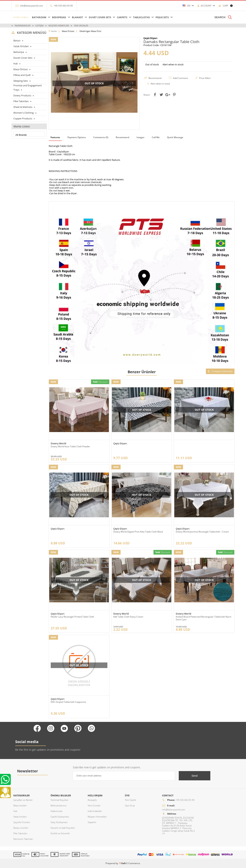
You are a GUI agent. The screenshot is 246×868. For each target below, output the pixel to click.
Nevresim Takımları (23, 839)
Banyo (17, 40)
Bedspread (59, 17)
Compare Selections (220, 371)
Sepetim (92, 822)
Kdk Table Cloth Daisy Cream (128, 617)
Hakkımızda (56, 811)
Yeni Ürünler (81, 26)
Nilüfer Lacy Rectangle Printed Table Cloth (72, 617)
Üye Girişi (130, 806)
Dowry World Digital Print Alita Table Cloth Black (138, 532)
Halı (16, 63)
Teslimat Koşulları (59, 800)
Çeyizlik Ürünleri (22, 822)
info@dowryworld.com (31, 6)
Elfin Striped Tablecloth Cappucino (68, 702)
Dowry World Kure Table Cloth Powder (70, 446)
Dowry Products (22, 95)
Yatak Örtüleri (21, 46)
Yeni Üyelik (130, 800)
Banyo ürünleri (21, 828)
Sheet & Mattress (23, 107)
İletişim (39, 26)
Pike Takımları (21, 101)
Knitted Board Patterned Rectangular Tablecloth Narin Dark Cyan (204, 618)
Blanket (77, 17)
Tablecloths (141, 17)
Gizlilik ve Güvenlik (60, 833)
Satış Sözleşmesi (59, 822)
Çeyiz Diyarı (120, 443)
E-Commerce (133, 863)
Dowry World (58, 443)
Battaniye (19, 52)
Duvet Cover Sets (100, 17)
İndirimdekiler (23, 26)
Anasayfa (92, 800)
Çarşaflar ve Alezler (23, 800)
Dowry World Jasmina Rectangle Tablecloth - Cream (202, 532)
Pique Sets (162, 17)
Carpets (122, 17)
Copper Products (23, 118)
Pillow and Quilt (22, 75)
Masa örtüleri (20, 806)
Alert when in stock (173, 64)
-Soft (123, 863)
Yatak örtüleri (20, 817)
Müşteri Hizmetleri (59, 26)
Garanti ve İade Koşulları (63, 828)
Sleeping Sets (21, 81)
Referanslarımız (59, 806)
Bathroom (39, 17)
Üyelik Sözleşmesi (60, 817)
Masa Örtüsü (21, 69)
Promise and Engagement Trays (28, 88)
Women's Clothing (24, 113)
